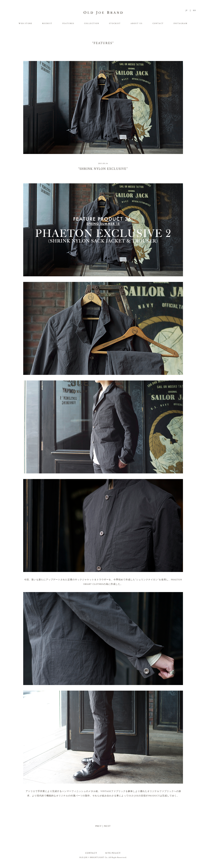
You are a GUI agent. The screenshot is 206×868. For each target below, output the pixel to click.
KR (194, 11)
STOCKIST (115, 24)
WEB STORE (25, 24)
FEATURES (68, 24)
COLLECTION (92, 24)
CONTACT (158, 24)
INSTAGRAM (180, 24)
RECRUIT (47, 24)
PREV (98, 826)
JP (186, 11)
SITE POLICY (113, 853)
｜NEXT (106, 826)
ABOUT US (137, 24)
